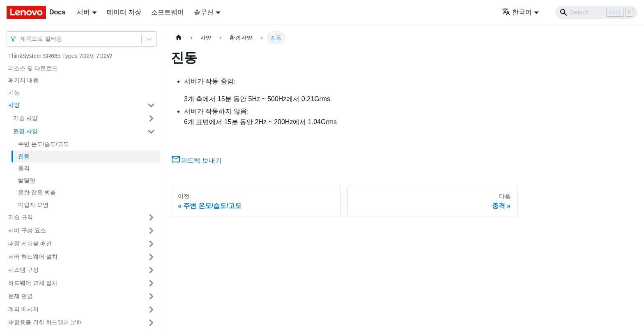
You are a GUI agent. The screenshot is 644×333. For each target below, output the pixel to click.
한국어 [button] (517, 12)
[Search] (596, 12)
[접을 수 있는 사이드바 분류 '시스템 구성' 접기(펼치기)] (151, 270)
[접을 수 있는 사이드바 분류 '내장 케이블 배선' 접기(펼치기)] (151, 244)
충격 (24, 168)
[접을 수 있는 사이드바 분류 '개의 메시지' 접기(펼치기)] (151, 310)
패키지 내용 (23, 80)
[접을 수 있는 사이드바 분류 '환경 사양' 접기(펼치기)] (151, 132)
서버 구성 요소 (27, 230)
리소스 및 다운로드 (33, 68)
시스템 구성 (23, 270)
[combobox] (21, 39)
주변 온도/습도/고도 (44, 144)
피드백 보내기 (196, 161)
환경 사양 (25, 131)
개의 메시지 (23, 309)
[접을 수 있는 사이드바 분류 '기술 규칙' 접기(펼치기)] (151, 217)
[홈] (179, 38)
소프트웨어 (168, 12)
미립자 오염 (33, 205)
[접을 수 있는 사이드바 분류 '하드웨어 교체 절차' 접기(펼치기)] (151, 283)
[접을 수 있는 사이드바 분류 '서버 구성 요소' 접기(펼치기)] (151, 231)
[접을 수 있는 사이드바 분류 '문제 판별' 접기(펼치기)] (151, 296)
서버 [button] (83, 12)
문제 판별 (21, 296)
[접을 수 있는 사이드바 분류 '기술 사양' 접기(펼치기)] (151, 118)
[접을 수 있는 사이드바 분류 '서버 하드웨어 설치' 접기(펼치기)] (151, 257)
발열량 (27, 180)
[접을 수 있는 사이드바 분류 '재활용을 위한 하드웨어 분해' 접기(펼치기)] (151, 323)
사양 (14, 105)
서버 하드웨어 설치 (33, 257)
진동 (24, 156)
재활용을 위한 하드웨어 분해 (45, 322)
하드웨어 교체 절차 (33, 283)
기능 (14, 92)
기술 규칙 (21, 217)
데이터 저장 (124, 12)
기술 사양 (25, 118)
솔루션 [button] (204, 12)
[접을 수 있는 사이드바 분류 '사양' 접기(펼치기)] (151, 105)
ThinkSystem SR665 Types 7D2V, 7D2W (60, 56)
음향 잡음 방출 (37, 192)
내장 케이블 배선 (30, 243)
